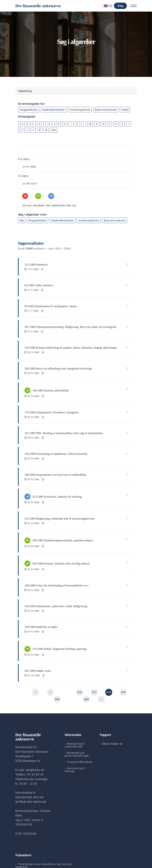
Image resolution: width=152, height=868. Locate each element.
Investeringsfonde (80, 110)
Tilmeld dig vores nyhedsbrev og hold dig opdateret (43, 829)
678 (109, 656)
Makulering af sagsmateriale (75, 709)
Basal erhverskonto (106, 110)
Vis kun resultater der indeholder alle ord (49, 205)
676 (80, 656)
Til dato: (23, 176)
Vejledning (25, 91)
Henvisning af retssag (75, 733)
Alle (54, 130)
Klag (120, 6)
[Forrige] (36, 656)
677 (94, 656)
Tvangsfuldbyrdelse (80, 726)
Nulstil (125, 110)
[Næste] (101, 663)
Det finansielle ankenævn (38, 6)
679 (123, 656)
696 (86, 663)
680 (57, 663)
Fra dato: (24, 159)
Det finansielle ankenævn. (64, 856)
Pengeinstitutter (29, 110)
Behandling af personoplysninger (77, 718)
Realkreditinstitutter (54, 110)
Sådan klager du (112, 707)
